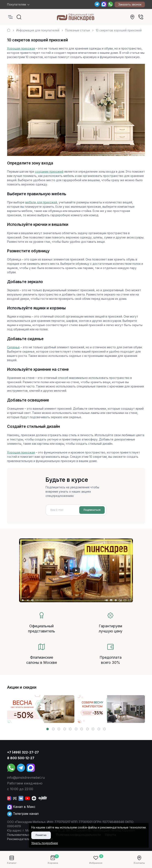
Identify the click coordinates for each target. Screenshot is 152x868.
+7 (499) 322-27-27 (23, 752)
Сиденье (13, 347)
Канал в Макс (21, 807)
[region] (76, 29)
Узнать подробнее (45, 843)
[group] (41, 709)
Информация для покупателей (38, 30)
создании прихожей (49, 172)
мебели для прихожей (41, 202)
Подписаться (92, 510)
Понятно (41, 835)
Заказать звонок (130, 4)
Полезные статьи (77, 30)
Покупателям (17, 4)
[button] (48, 729)
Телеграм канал (23, 814)
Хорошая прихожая (21, 48)
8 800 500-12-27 (21, 758)
